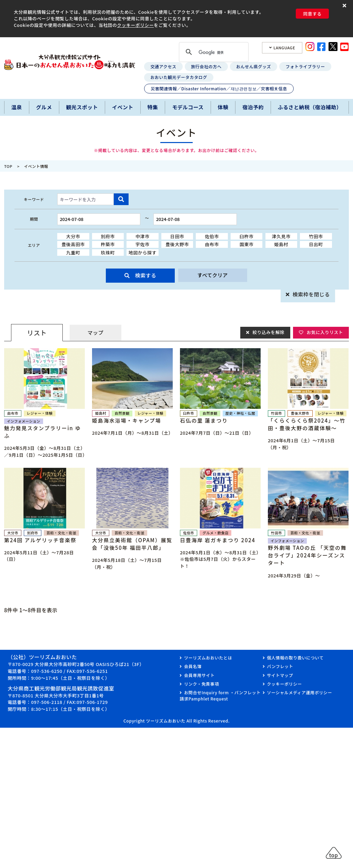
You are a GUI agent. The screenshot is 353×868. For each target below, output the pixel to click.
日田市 (177, 236)
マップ (95, 332)
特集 (153, 107)
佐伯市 (212, 236)
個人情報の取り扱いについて (295, 658)
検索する (146, 275)
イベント (123, 107)
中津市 (143, 236)
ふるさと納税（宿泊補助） (310, 107)
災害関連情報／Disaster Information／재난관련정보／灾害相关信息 (219, 88)
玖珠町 (108, 253)
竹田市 (316, 236)
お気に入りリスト (324, 332)
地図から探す (143, 253)
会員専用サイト (199, 675)
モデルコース (188, 107)
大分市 (73, 236)
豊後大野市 (177, 244)
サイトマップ (280, 675)
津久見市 (281, 236)
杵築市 (108, 244)
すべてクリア (213, 275)
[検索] (213, 53)
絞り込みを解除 (267, 332)
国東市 (247, 244)
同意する (312, 14)
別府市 (108, 236)
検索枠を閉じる (311, 294)
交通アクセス (163, 66)
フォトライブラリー (305, 66)
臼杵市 (247, 236)
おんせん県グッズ (254, 66)
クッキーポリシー (135, 25)
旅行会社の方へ (206, 66)
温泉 (17, 107)
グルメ (44, 107)
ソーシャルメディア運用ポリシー (299, 692)
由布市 (212, 244)
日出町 (316, 244)
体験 (223, 107)
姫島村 (281, 244)
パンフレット (280, 666)
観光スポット (82, 107)
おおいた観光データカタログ (179, 77)
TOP (8, 166)
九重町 (73, 253)
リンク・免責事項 (201, 684)
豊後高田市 (73, 244)
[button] (345, 6)
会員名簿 (193, 666)
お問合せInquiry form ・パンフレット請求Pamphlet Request (220, 695)
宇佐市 (143, 244)
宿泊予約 (253, 107)
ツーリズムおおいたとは (208, 658)
